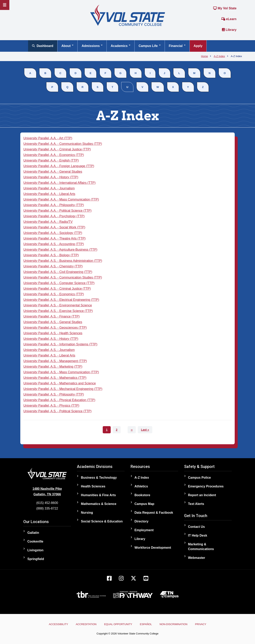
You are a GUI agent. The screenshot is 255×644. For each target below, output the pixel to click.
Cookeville (35, 541)
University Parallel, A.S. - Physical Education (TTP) (59, 400)
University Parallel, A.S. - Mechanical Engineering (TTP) (63, 389)
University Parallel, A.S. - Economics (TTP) (54, 294)
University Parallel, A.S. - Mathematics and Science (60, 383)
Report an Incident (202, 495)
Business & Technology (99, 478)
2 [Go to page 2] (118, 430)
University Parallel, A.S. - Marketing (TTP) (53, 367)
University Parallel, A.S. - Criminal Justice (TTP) (57, 289)
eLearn (229, 19)
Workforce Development (153, 548)
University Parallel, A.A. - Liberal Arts (49, 194)
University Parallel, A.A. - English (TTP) (51, 160)
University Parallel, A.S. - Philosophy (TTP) (54, 394)
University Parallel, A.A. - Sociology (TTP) (53, 233)
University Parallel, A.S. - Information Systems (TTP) (60, 344)
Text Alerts (196, 504)
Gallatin (33, 533)
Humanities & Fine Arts (98, 495)
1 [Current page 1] (108, 431)
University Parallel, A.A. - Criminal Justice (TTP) (57, 149)
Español (147, 624)
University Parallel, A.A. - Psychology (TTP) (54, 216)
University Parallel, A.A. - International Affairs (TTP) (59, 183)
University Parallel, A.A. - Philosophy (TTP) (54, 205)
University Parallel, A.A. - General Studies (53, 172)
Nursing (87, 513)
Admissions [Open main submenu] (92, 46)
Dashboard (43, 46)
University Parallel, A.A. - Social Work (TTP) (54, 227)
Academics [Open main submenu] (121, 46)
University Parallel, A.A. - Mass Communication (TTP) (61, 199)
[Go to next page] (132, 430)
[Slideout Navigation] (5, 5)
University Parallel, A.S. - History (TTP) (51, 339)
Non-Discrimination (177, 624)
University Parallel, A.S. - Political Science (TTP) (57, 411)
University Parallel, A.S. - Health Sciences (53, 333)
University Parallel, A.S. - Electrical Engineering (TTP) (61, 300)
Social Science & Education (102, 521)
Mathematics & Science (99, 504)
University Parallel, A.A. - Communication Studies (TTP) (63, 144)
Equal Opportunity (117, 624)
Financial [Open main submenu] (177, 46)
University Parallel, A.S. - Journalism (49, 350)
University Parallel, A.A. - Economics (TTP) (54, 155)
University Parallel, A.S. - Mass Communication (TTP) (61, 372)
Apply (198, 46)
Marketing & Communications (201, 547)
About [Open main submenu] (68, 46)
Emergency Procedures (206, 486)
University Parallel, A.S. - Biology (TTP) (51, 255)
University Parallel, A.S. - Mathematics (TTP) (55, 378)
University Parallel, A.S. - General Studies (53, 322)
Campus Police (200, 478)
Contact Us (196, 527)
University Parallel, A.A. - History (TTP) (51, 177)
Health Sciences (93, 486)
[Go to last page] (145, 430)
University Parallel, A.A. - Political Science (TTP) (57, 211)
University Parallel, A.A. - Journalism (49, 188)
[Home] (128, 15)
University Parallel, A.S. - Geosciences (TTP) (55, 328)
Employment (144, 530)
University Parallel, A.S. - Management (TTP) (55, 361)
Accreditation (82, 624)
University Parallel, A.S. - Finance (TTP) (51, 316)
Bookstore (142, 495)
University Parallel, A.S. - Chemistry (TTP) (53, 266)
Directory (142, 521)
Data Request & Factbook (154, 513)
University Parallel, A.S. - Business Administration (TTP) (63, 261)
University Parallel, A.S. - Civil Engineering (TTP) (58, 272)
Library (229, 30)
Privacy (207, 624)
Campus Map (145, 504)
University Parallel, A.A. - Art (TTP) (48, 138)
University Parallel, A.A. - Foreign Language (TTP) (59, 166)
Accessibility (52, 624)
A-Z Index (142, 478)
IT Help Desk (198, 535)
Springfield (36, 559)
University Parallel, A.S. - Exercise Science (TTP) (58, 311)
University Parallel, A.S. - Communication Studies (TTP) (63, 277)
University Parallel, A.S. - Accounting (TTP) (54, 244)
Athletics (141, 486)
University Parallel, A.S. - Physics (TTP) (51, 406)
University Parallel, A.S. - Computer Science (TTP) (59, 283)
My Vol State (225, 8)
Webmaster (197, 558)
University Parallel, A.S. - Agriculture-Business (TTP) (60, 250)
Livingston (35, 550)
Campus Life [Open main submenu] (149, 46)
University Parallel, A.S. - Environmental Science (58, 305)
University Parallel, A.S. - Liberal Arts (49, 355)
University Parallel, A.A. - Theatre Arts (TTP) (54, 238)
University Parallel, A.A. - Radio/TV (48, 222)
